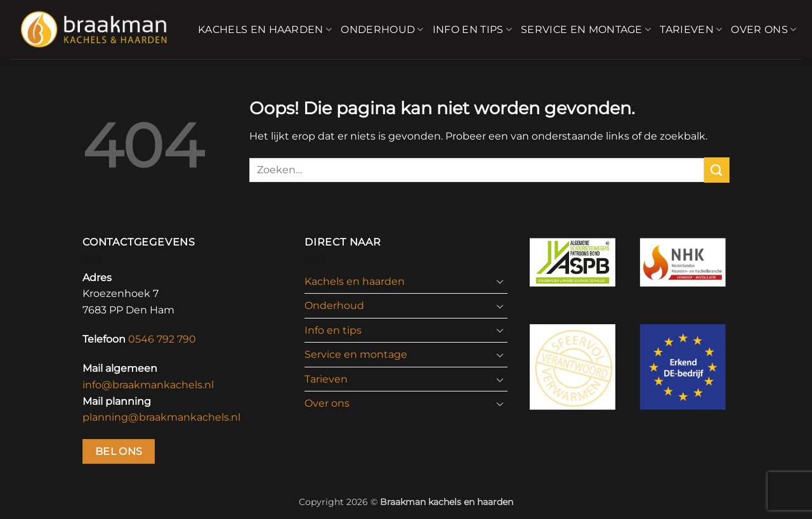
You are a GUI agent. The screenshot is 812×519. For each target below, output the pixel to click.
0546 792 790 (162, 339)
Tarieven (691, 30)
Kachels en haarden (265, 30)
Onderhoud (382, 30)
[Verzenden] (717, 170)
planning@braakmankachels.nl (161, 417)
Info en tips (472, 30)
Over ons (763, 30)
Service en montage (586, 30)
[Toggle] (500, 281)
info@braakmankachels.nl (148, 385)
